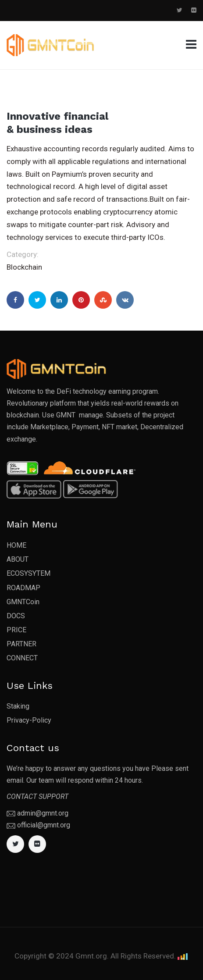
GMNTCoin (23, 602)
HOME (16, 545)
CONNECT (22, 658)
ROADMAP (23, 588)
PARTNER (21, 644)
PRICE (16, 630)
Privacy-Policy (29, 720)
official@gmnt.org (44, 825)
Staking (18, 706)
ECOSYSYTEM (28, 573)
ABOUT (18, 559)
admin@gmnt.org (43, 813)
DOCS (16, 616)
